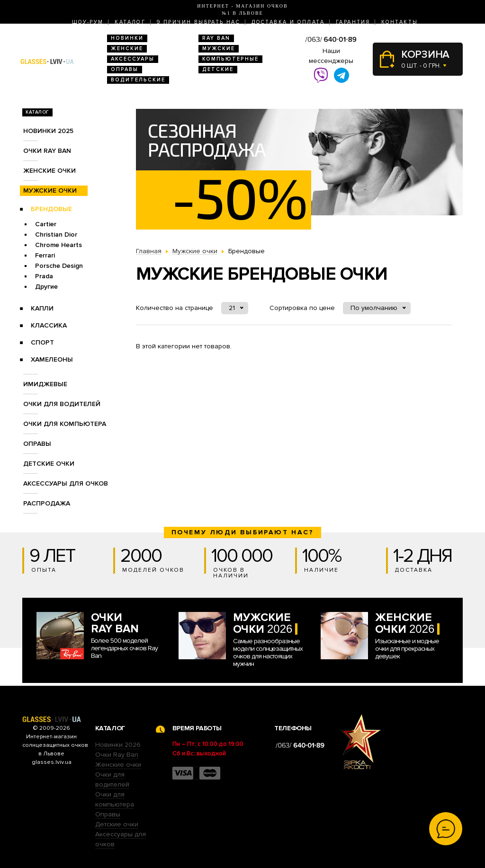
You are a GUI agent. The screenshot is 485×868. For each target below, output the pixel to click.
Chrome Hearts (58, 245)
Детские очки (49, 464)
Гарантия (353, 22)
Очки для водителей (62, 404)
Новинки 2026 (118, 745)
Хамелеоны (52, 359)
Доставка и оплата (288, 22)
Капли (42, 308)
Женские (127, 49)
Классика (49, 325)
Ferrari (45, 255)
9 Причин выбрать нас (198, 22)
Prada (44, 276)
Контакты (400, 22)
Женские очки (49, 171)
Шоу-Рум (88, 22)
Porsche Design (59, 266)
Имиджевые (45, 384)
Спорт (42, 342)
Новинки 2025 (48, 131)
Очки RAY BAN (47, 151)
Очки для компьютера (65, 424)
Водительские (138, 80)
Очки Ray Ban (117, 755)
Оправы (125, 69)
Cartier (46, 224)
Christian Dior (56, 235)
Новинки (127, 38)
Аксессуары (133, 59)
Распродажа (47, 503)
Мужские (219, 49)
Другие (46, 287)
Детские (218, 69)
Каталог (130, 22)
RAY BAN (216, 38)
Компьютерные (230, 59)
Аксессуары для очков (66, 483)
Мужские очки (50, 190)
